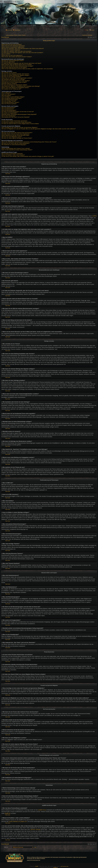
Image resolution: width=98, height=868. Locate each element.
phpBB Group (42, 810)
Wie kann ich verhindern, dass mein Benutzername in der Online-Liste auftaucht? (23, 49)
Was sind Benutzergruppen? (9, 110)
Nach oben (8, 174)
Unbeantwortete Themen (12, 35)
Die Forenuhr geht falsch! (8, 62)
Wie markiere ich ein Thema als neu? (11, 89)
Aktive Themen (22, 35)
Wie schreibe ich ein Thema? (9, 73)
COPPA (94, 216)
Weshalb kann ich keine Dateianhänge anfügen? (14, 82)
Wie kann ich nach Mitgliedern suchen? (12, 137)
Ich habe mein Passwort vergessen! (11, 50)
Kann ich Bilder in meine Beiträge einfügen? (13, 97)
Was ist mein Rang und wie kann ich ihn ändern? (14, 67)
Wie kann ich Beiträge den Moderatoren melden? (14, 85)
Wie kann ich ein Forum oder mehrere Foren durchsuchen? (17, 133)
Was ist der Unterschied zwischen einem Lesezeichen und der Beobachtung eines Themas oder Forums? (29, 142)
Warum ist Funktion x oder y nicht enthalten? (13, 155)
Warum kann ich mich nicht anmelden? (12, 44)
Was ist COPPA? (6, 54)
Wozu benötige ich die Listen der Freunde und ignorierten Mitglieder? (20, 127)
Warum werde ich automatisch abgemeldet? (13, 47)
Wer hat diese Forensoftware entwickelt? (12, 154)
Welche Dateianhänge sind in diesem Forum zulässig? (16, 148)
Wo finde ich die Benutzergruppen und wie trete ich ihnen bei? (18, 112)
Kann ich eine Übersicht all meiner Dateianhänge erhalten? (17, 150)
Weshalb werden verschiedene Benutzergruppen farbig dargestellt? (19, 114)
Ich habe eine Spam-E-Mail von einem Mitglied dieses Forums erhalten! (20, 124)
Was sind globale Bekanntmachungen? (12, 98)
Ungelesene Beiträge (87, 35)
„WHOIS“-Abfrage (35, 829)
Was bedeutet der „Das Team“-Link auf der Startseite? (16, 117)
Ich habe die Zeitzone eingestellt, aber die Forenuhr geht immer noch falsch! (21, 63)
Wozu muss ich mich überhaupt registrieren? (13, 46)
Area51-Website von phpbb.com (18, 821)
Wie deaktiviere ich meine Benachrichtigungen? (14, 145)
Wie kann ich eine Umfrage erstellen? (11, 77)
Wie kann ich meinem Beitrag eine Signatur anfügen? (15, 75)
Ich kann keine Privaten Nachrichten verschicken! (14, 121)
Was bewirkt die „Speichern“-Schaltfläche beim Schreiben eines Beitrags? (21, 86)
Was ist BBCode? (6, 93)
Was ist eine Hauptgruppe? (9, 116)
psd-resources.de (65, 866)
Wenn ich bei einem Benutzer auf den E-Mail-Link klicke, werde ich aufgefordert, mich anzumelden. (27, 69)
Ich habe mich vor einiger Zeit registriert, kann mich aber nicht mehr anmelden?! (22, 53)
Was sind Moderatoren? (8, 109)
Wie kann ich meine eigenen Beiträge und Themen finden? (17, 138)
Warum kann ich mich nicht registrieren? (12, 55)
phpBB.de (7, 813)
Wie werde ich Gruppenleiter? (9, 113)
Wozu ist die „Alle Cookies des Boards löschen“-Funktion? (17, 57)
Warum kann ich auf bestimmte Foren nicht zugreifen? (16, 81)
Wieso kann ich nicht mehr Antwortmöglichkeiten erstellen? (17, 78)
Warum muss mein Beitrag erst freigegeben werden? (15, 88)
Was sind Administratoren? (9, 108)
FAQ (86, 30)
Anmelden (9, 30)
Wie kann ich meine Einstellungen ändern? (13, 61)
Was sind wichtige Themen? (9, 101)
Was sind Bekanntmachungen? (10, 100)
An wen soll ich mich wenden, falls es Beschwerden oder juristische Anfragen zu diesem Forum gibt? (28, 156)
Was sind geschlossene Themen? (10, 102)
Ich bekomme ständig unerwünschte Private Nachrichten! (16, 122)
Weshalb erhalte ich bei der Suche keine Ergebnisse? (16, 134)
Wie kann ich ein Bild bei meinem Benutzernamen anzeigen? (17, 66)
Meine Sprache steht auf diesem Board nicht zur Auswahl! (17, 65)
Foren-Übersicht (5, 37)
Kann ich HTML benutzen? (9, 94)
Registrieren (17, 30)
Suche (92, 30)
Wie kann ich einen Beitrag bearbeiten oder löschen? (15, 74)
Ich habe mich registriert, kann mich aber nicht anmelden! (17, 51)
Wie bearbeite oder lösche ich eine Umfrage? (13, 79)
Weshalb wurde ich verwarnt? (9, 84)
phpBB (37, 866)
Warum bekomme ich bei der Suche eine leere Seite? (15, 135)
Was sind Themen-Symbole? (9, 104)
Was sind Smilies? (6, 96)
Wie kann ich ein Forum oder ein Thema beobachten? (16, 143)
